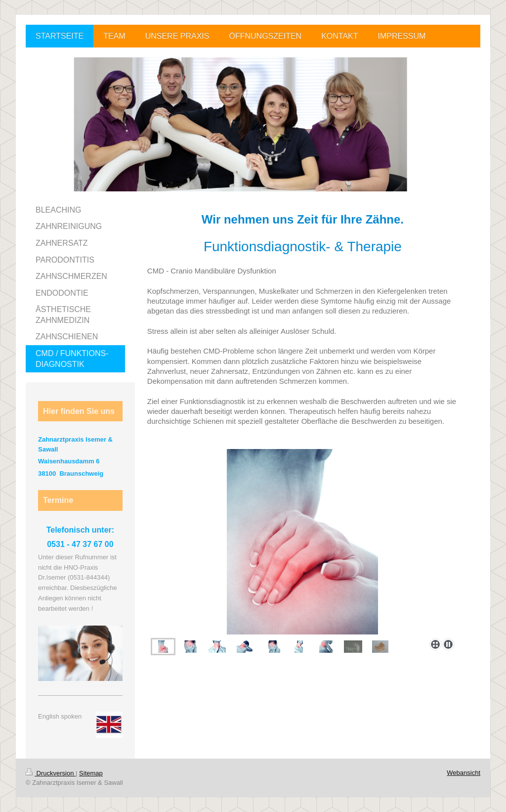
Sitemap (91, 773)
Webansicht (464, 773)
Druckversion (51, 773)
